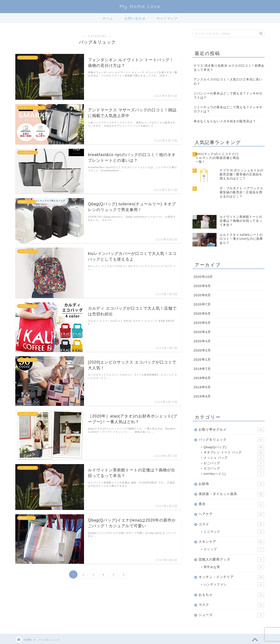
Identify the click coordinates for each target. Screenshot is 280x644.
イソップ (234, 537)
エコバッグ (234, 456)
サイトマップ (167, 18)
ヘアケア (231, 502)
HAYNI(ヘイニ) (234, 462)
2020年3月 (202, 329)
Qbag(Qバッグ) (234, 435)
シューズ (231, 603)
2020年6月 (202, 301)
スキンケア (231, 530)
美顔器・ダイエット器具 (231, 482)
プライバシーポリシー (32, 639)
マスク (231, 593)
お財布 (231, 472)
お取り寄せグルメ (231, 418)
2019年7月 (202, 357)
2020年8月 (202, 283)
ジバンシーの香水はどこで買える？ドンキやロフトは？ (228, 96)
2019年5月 (202, 375)
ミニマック (234, 520)
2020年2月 (202, 338)
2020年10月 (203, 265)
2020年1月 (202, 347)
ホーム (108, 18)
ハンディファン (234, 573)
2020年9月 (202, 274)
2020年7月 (202, 292)
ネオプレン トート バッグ (234, 440)
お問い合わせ (135, 18)
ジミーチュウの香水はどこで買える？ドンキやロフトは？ (228, 109)
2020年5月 (202, 311)
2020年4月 (202, 320)
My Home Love (140, 6)
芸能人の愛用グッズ (231, 548)
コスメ (231, 512)
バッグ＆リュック (231, 428)
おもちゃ (231, 583)
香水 (231, 492)
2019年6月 (202, 366)
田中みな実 (234, 555)
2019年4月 (202, 384)
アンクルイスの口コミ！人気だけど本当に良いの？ (228, 82)
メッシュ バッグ (234, 446)
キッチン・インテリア (231, 565)
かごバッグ (234, 451)
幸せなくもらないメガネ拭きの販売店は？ (225, 121)
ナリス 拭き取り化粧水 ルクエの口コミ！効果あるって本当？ (229, 68)
